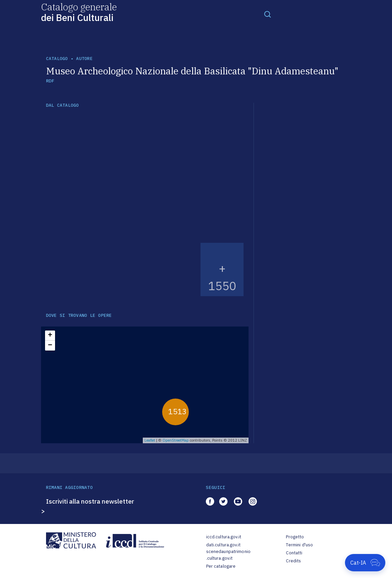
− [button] (50, 346)
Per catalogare (221, 566)
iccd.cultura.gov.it (224, 537)
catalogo (57, 59)
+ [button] (50, 336)
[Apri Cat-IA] (365, 563)
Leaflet (150, 440)
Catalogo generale (79, 12)
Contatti (294, 553)
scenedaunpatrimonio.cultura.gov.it (228, 555)
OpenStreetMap (176, 440)
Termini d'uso (299, 545)
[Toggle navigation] (268, 14)
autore (84, 59)
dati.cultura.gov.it (223, 545)
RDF (50, 81)
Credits (293, 561)
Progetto (295, 537)
